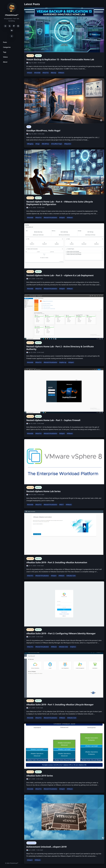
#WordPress (45, 144)
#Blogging (30, 144)
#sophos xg (63, 362)
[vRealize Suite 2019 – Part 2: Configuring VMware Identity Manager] (64, 604)
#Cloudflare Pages (57, 144)
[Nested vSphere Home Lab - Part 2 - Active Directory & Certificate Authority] (64, 317)
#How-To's (46, 73)
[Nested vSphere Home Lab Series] (64, 462)
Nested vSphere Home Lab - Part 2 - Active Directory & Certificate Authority (60, 348)
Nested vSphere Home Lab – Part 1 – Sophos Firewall (53, 420)
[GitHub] (18, 26)
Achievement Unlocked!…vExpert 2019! (46, 847)
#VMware (61, 73)
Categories (7, 47)
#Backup (53, 73)
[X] (10, 26)
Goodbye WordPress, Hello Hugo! (43, 131)
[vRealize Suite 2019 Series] (64, 746)
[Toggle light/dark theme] (12, 36)
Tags (5, 52)
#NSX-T (62, 505)
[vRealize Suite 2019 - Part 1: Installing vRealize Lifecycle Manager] (64, 675)
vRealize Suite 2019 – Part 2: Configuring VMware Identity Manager (61, 633)
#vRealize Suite (71, 576)
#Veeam (30, 73)
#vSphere (73, 647)
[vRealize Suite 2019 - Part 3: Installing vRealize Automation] (64, 533)
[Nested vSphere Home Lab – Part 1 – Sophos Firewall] (64, 391)
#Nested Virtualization (50, 218)
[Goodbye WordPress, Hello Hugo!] (64, 101)
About (5, 62)
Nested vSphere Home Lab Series (43, 491)
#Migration (68, 144)
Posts (5, 42)
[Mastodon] (14, 26)
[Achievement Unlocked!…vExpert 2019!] (64, 817)
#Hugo (38, 144)
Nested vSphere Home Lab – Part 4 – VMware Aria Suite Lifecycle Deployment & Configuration (60, 203)
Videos (5, 57)
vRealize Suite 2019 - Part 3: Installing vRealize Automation (57, 562)
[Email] (5, 26)
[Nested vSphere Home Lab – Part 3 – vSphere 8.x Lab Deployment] (64, 246)
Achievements (31, 843)
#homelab (37, 73)
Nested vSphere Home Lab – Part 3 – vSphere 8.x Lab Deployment (60, 275)
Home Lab (30, 56)
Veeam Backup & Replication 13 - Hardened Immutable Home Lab (60, 59)
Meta (29, 127)
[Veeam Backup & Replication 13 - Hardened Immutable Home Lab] (64, 30)
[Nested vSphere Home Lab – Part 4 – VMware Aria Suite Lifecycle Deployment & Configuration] (64, 172)
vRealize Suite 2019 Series (40, 776)
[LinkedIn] (12, 30)
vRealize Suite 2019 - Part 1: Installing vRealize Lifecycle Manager (60, 705)
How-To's (38, 56)
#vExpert (62, 218)
